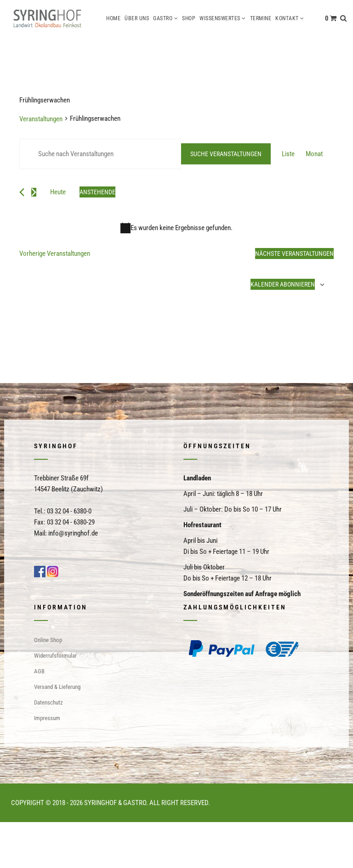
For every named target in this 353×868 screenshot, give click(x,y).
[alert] (176, 228)
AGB (39, 671)
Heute (58, 192)
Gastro (163, 18)
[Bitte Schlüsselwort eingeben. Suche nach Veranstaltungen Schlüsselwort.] (100, 154)
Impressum (47, 718)
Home (113, 18)
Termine (261, 18)
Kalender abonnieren (283, 284)
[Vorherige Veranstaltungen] (22, 192)
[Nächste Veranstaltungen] (34, 192)
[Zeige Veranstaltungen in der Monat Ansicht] (314, 154)
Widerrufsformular (55, 656)
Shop (189, 18)
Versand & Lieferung (57, 687)
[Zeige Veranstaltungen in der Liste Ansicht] (288, 154)
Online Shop (48, 640)
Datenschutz (48, 702)
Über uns (137, 18)
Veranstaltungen (41, 119)
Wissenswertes (220, 18)
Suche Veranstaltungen (226, 154)
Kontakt (287, 18)
